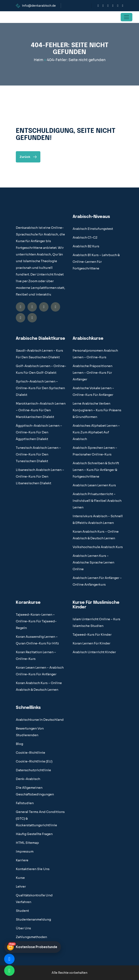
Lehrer (21, 886)
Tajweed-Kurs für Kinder (92, 635)
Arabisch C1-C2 (85, 237)
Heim (38, 60)
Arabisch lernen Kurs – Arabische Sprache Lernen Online (93, 562)
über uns (23, 928)
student (22, 911)
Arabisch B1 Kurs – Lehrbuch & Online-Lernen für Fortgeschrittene (96, 262)
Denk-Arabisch (28, 779)
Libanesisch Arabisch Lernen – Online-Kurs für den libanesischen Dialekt (40, 476)
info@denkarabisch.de (39, 6)
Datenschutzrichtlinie (33, 770)
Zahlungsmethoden (31, 937)
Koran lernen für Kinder (91, 643)
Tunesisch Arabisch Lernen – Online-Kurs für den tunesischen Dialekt (38, 454)
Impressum (25, 851)
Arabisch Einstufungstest (93, 229)
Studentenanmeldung (33, 919)
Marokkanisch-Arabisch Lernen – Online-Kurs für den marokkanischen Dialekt (41, 410)
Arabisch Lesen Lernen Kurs (94, 485)
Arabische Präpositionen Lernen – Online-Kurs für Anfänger (92, 373)
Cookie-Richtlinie (30, 753)
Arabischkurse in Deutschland (40, 720)
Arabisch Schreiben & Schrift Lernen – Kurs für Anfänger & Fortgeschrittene (96, 470)
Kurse (20, 878)
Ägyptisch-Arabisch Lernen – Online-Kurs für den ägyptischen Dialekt (39, 432)
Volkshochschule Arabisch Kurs (98, 547)
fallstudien (25, 803)
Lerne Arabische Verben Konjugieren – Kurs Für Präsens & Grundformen (97, 410)
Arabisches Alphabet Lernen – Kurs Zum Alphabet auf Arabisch (96, 432)
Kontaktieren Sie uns (33, 869)
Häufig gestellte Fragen (34, 834)
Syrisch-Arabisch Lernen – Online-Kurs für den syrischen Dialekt (40, 388)
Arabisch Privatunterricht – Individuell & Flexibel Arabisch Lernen (97, 501)
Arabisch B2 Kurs (86, 246)
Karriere (22, 860)
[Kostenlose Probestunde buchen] (33, 947)
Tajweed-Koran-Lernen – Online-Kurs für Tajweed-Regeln (36, 621)
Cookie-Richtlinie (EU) (34, 761)
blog (19, 744)
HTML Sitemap (27, 843)
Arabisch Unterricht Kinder (94, 652)
